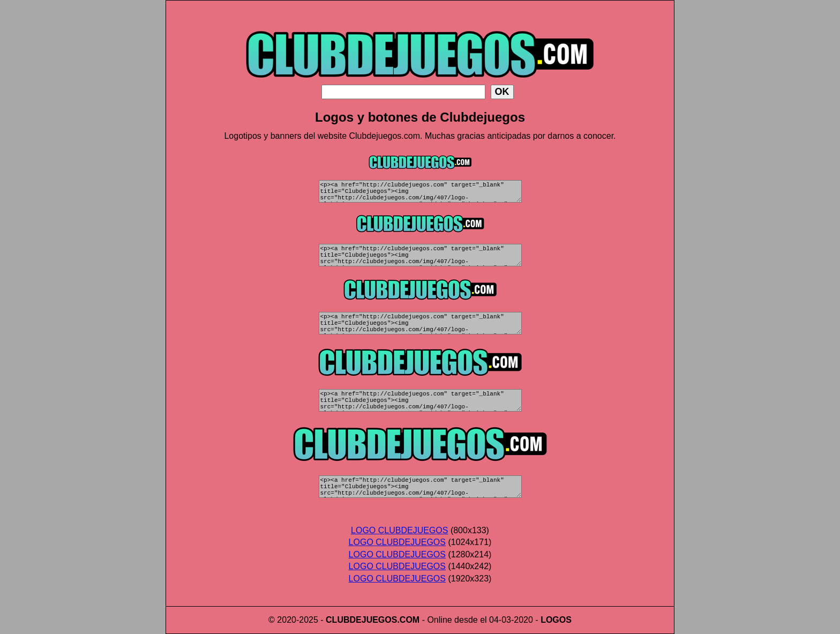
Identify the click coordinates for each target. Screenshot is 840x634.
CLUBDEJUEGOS (361, 620)
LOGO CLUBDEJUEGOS (399, 530)
